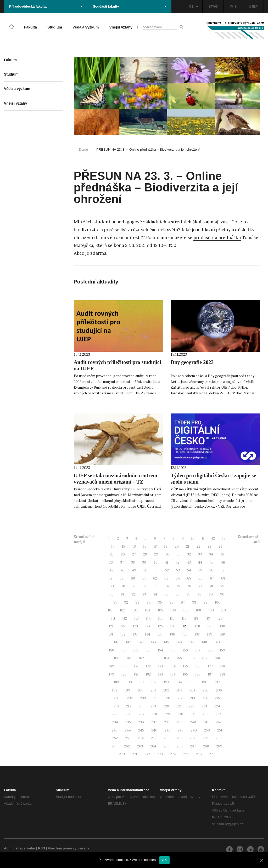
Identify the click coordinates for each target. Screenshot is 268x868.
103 (135, 610)
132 (123, 634)
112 (125, 618)
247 (167, 730)
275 (186, 754)
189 (116, 682)
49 (134, 570)
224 (217, 706)
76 (189, 586)
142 (129, 642)
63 (166, 578)
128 (197, 626)
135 (160, 634)
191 (142, 682)
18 (155, 546)
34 (211, 554)
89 (211, 594)
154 (160, 650)
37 (122, 562)
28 (145, 554)
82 (133, 594)
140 (222, 634)
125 (160, 626)
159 (222, 650)
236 (141, 722)
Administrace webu (19, 848)
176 (198, 666)
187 (210, 674)
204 (192, 690)
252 (115, 738)
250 (207, 730)
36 (111, 562)
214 (205, 698)
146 (179, 642)
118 (196, 618)
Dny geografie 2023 (192, 362)
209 (143, 698)
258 (192, 738)
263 (140, 746)
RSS (41, 848)
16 (134, 546)
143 (141, 642)
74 (167, 586)
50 (145, 570)
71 (134, 586)
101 (110, 610)
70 (123, 586)
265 (166, 746)
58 (110, 578)
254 (141, 738)
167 (205, 658)
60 (133, 578)
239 (180, 722)
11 (203, 538)
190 (129, 682)
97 (183, 602)
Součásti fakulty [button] (130, 6)
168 (217, 658)
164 (167, 658)
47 (111, 570)
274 (173, 754)
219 (153, 706)
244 (128, 730)
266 (180, 746)
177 (210, 666)
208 (130, 698)
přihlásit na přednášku (217, 237)
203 (179, 690)
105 (160, 610)
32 (189, 554)
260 (219, 738)
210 (156, 698)
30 (167, 554)
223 (204, 706)
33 (200, 554)
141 (116, 642)
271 (135, 754)
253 (128, 738)
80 (112, 594)
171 (136, 666)
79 (222, 586)
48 (123, 570)
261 (114, 746)
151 (124, 650)
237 (154, 722)
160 (117, 658)
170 (124, 666)
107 (186, 610)
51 (156, 570)
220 (166, 706)
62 (155, 578)
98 (194, 602)
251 (220, 730)
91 (115, 602)
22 (198, 546)
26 (123, 554)
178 (223, 666)
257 (180, 738)
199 (127, 690)
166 (192, 658)
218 (141, 706)
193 (166, 682)
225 (116, 714)
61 (144, 578)
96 (171, 602)
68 (223, 578)
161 (129, 658)
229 (167, 714)
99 (205, 602)
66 (200, 578)
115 (160, 618)
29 (156, 554)
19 (166, 546)
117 (184, 618)
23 (209, 546)
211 (168, 698)
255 (154, 738)
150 (111, 650)
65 (189, 578)
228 (154, 714)
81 (122, 594)
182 (148, 674)
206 (219, 690)
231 (193, 714)
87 (189, 594)
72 (145, 586)
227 (141, 714)
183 (161, 674)
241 (206, 722)
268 (206, 746)
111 (113, 618)
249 (194, 730)
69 (112, 586)
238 (167, 722)
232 (206, 714)
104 (148, 610)
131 (111, 634)
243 (115, 730)
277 (212, 754)
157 (198, 650)
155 (173, 650)
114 (148, 618)
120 (220, 618)
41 (167, 562)
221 (179, 706)
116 (172, 618)
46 (223, 562)
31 (178, 554)
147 (192, 642)
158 (210, 650)
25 (112, 554)
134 (148, 634)
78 (211, 586)
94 (149, 602)
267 (193, 746)
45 (212, 562)
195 (192, 682)
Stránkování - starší (249, 539)
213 (192, 698)
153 (148, 650)
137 (185, 634)
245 (141, 730)
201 (153, 690)
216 (116, 706)
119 (208, 618)
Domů (84, 149)
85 (166, 594)
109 (211, 610)
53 (178, 570)
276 (199, 754)
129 (210, 626)
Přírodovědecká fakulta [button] (46, 6)
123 (135, 626)
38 (133, 562)
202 (166, 690)
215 (217, 698)
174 (173, 666)
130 (222, 626)
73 (156, 586)
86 (178, 594)
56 (211, 570)
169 (111, 666)
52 (167, 570)
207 (117, 698)
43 (189, 562)
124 (148, 626)
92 (126, 602)
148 (204, 642)
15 (124, 546)
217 (129, 706)
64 (178, 578)
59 (122, 578)
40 (155, 562)
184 (173, 674)
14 (113, 546)
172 (148, 666)
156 (185, 650)
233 (218, 714)
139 (210, 634)
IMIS (233, 6)
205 (206, 690)
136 (172, 634)
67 (212, 578)
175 (185, 666)
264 (153, 746)
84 (155, 594)
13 (224, 538)
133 (135, 634)
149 (217, 642)
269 (219, 746)
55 (200, 570)
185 (185, 674)
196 (205, 682)
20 (177, 546)
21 (188, 546)
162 (141, 658)
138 (197, 634)
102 (122, 610)
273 (160, 754)
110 (224, 610)
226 (129, 714)
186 (198, 674)
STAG (213, 6)
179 (111, 674)
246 (154, 730)
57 (222, 570)
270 (122, 754)
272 (147, 754)
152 (136, 650)
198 (115, 690)
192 (154, 682)
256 (167, 738)
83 (144, 594)
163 (154, 658)
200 (140, 690)
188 (223, 674)
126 (173, 626)
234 (115, 722)
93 (137, 602)
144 (154, 642)
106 (173, 610)
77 (200, 586)
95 (160, 602)
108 (198, 610)
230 (180, 714)
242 (219, 722)
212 (180, 698)
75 (178, 586)
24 (220, 546)
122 (123, 626)
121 (111, 626)
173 (161, 666)
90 (222, 594)
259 (205, 738)
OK (164, 860)
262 (127, 746)
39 (144, 562)
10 (193, 538)
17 (145, 546)
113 (136, 618)
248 (181, 730)
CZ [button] (193, 6)
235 (128, 722)
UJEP (253, 6)
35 (222, 554)
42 (178, 562)
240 (193, 722)
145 (166, 642)
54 (189, 570)
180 (124, 674)
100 (218, 602)
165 (179, 658)
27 (134, 554)
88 (200, 594)
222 (191, 706)
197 (217, 682)
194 (179, 682)
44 (200, 562)
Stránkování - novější (85, 539)
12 (213, 538)
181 (136, 674)
